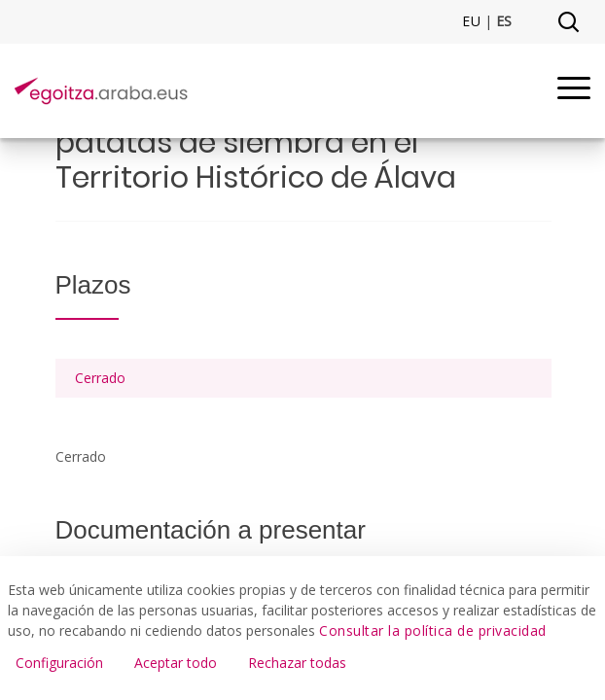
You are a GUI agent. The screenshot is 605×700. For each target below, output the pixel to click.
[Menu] (574, 91)
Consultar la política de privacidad (433, 630)
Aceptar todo (176, 663)
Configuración (59, 663)
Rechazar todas (297, 663)
